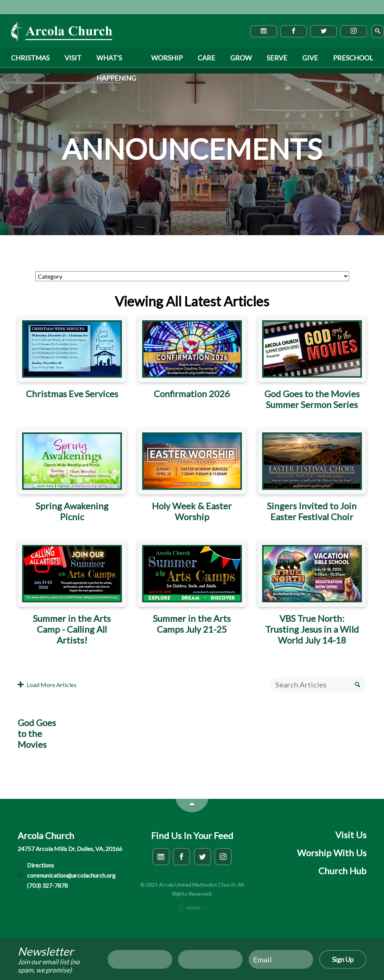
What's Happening (116, 61)
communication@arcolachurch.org (67, 875)
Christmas (30, 58)
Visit (73, 58)
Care (206, 58)
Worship (167, 58)
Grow (241, 58)
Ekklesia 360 (192, 908)
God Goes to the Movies (37, 733)
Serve (277, 58)
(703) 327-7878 (43, 885)
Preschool (353, 58)
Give (310, 58)
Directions (36, 865)
